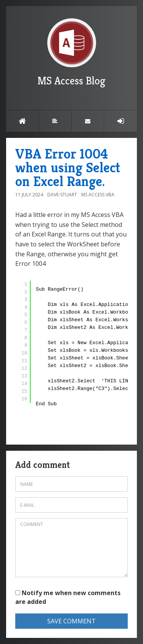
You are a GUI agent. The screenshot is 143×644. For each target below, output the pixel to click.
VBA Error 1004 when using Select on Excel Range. (68, 167)
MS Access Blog (71, 53)
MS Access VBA (98, 195)
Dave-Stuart (62, 195)
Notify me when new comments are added (68, 597)
